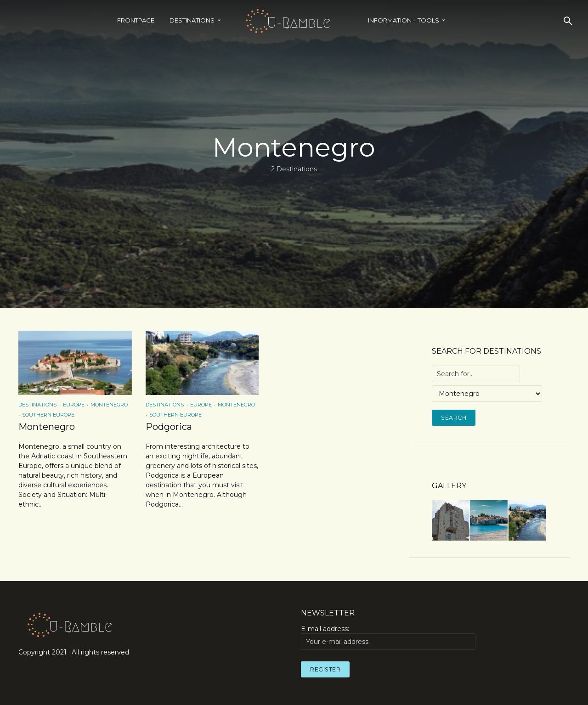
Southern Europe (48, 415)
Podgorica (169, 427)
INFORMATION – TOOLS (404, 20)
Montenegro (109, 405)
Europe (74, 405)
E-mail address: (388, 637)
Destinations (192, 20)
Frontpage (136, 20)
